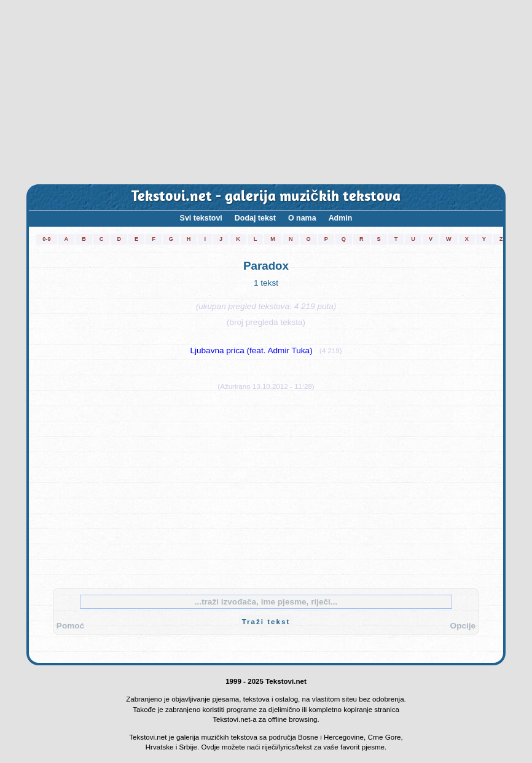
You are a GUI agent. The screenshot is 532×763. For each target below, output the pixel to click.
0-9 (46, 239)
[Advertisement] (266, 92)
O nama (302, 218)
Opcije (463, 626)
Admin (341, 218)
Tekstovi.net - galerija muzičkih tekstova (266, 197)
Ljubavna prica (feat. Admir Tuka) (251, 350)
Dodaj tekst (255, 218)
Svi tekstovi (201, 218)
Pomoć (70, 626)
